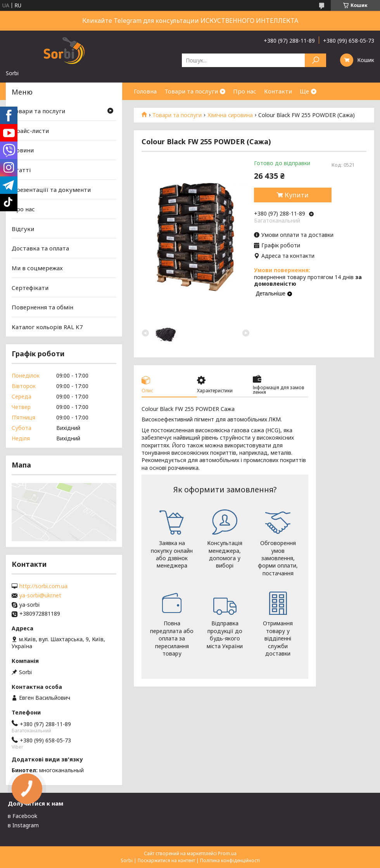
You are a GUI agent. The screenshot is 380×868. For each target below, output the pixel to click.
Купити (297, 195)
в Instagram (23, 825)
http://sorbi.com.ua (43, 586)
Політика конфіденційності (230, 860)
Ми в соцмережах (37, 268)
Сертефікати (30, 288)
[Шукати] (315, 60)
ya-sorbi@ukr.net (40, 595)
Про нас (245, 91)
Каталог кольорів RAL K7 (47, 327)
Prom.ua (227, 853)
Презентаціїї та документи (51, 189)
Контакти (278, 91)
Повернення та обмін (42, 307)
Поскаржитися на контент (166, 860)
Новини (23, 150)
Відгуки (23, 229)
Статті (21, 170)
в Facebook (22, 816)
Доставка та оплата (40, 248)
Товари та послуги (191, 91)
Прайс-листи (30, 131)
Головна (145, 91)
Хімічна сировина (230, 115)
